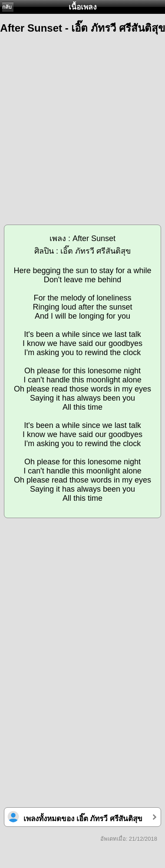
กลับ (7, 7)
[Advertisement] (83, 126)
